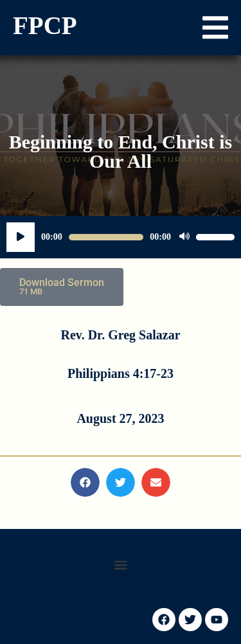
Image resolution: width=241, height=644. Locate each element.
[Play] (21, 237)
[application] (121, 237)
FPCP (45, 25)
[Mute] (184, 237)
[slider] (106, 237)
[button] (215, 28)
